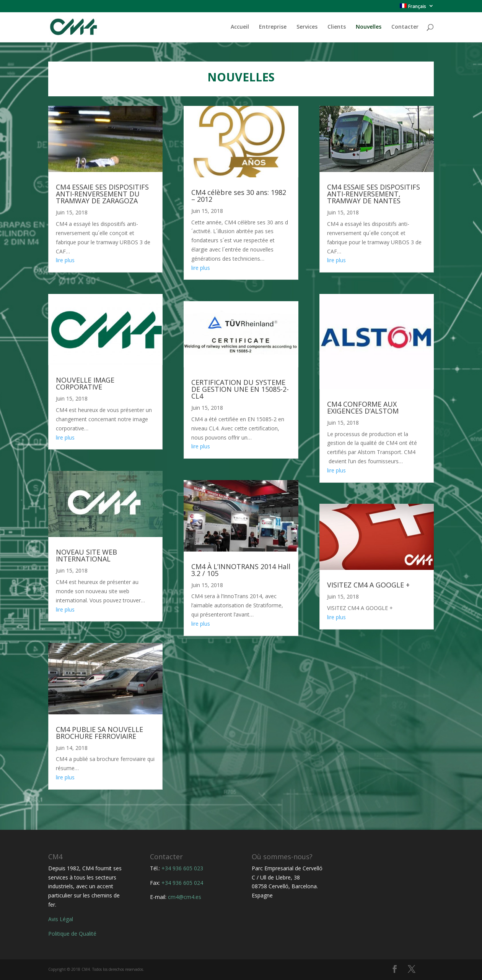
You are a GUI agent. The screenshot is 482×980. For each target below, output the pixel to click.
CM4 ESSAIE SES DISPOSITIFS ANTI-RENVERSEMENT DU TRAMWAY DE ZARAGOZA (102, 194)
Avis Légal (61, 919)
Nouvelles (369, 27)
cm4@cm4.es (185, 897)
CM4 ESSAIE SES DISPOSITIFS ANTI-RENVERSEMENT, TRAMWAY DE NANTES (374, 194)
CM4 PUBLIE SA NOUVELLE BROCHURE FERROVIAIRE (99, 733)
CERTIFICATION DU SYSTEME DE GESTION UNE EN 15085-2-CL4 (240, 389)
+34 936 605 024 (182, 883)
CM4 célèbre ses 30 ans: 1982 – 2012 (239, 196)
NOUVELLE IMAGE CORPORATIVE (85, 383)
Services (307, 27)
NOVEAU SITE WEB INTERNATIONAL (86, 555)
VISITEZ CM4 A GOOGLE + (368, 585)
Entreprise (273, 27)
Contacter (405, 27)
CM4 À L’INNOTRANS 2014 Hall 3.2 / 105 (241, 570)
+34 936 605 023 (182, 868)
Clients (337, 27)
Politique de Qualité (72, 934)
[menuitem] (417, 8)
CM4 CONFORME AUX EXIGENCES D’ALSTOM (363, 407)
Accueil (240, 27)
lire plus (65, 260)
